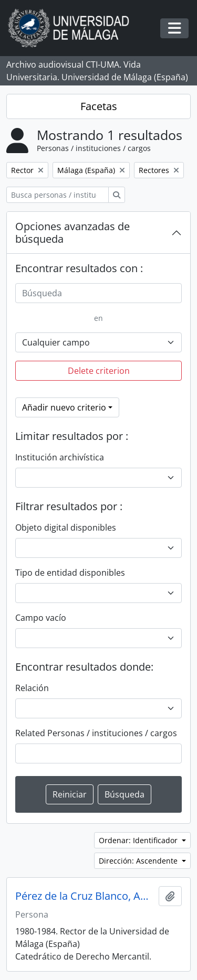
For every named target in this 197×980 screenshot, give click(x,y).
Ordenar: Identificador (139, 840)
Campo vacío (41, 618)
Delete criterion (99, 371)
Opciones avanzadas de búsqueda (72, 233)
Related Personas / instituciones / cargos (96, 733)
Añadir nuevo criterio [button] (64, 407)
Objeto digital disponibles (66, 527)
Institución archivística (60, 457)
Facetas (99, 106)
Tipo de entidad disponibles (70, 573)
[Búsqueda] (98, 293)
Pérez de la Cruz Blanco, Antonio (85, 896)
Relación (32, 688)
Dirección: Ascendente (139, 861)
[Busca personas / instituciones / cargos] (58, 195)
